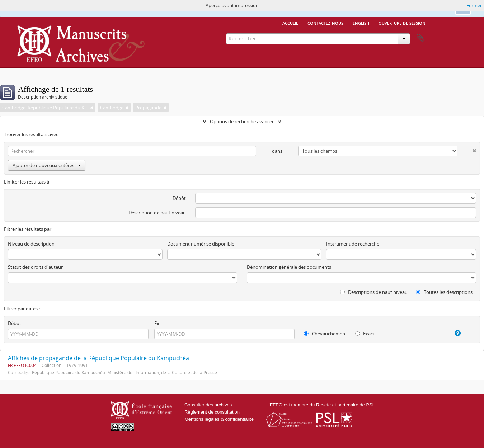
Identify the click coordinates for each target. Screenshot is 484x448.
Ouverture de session (402, 23)
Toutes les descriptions (444, 292)
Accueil (290, 23)
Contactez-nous (325, 23)
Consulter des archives (208, 405)
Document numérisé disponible (201, 244)
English (361, 23)
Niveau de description (31, 244)
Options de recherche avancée (242, 121)
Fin (158, 323)
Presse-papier (420, 38)
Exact (365, 334)
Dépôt (179, 198)
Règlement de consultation (212, 412)
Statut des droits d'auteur (35, 267)
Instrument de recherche (353, 244)
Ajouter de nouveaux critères (47, 165)
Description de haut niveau (157, 213)
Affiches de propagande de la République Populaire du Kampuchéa (98, 358)
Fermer (474, 5)
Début (15, 323)
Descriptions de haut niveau (374, 292)
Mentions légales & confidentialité (219, 419)
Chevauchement (325, 334)
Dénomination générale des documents (289, 267)
